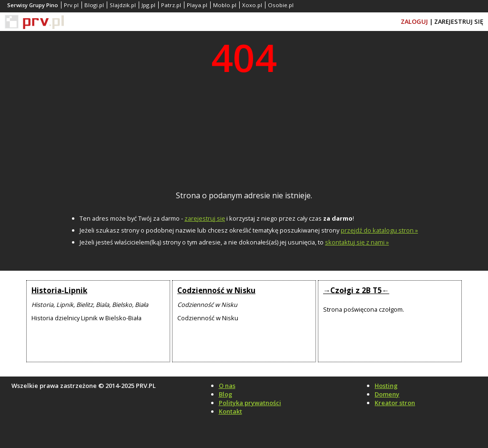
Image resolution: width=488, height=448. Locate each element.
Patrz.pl (171, 5)
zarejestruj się (205, 218)
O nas (227, 386)
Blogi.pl (94, 5)
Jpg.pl (148, 5)
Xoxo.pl (252, 5)
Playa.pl (197, 5)
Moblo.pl (225, 5)
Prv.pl (71, 5)
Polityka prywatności (250, 403)
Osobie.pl (281, 5)
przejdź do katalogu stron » (379, 230)
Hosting (386, 386)
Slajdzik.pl (123, 5)
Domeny (387, 394)
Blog (225, 394)
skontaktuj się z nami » (357, 242)
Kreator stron (395, 403)
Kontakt (230, 411)
